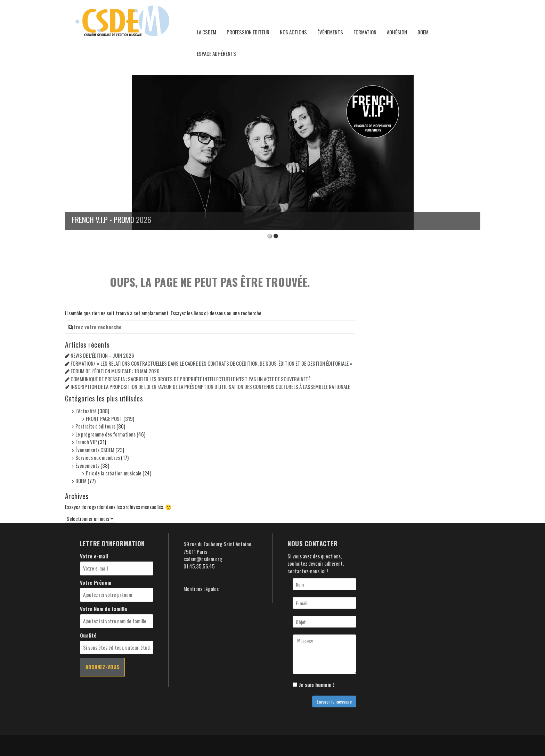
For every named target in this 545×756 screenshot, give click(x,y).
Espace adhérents (216, 53)
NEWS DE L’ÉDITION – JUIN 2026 (102, 355)
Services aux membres (98, 457)
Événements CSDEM (95, 450)
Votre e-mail (94, 556)
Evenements (87, 465)
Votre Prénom (96, 583)
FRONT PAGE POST (104, 418)
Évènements (330, 32)
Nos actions (293, 32)
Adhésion (397, 32)
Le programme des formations (105, 434)
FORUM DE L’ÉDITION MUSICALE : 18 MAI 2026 (115, 371)
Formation (365, 32)
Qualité (88, 635)
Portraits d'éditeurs (95, 426)
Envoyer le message (334, 701)
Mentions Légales (201, 589)
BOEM (423, 32)
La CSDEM (206, 32)
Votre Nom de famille (104, 609)
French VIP (86, 442)
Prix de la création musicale (114, 473)
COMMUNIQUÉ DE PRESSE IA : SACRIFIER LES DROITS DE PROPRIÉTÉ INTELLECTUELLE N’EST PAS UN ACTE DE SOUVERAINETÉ (190, 379)
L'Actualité (86, 411)
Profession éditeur (248, 32)
